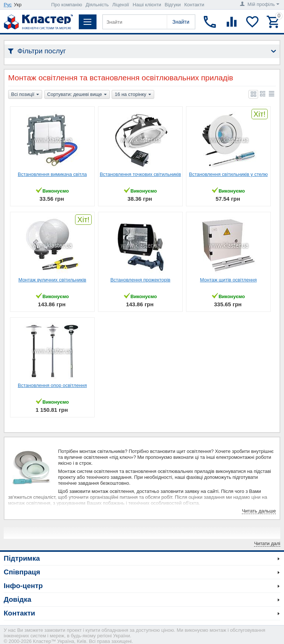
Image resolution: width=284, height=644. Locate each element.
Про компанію (67, 5)
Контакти (194, 5)
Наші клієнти (147, 5)
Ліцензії (121, 5)
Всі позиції (25, 95)
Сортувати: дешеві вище (77, 95)
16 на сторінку (133, 95)
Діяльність (97, 5)
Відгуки (173, 5)
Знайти (181, 22)
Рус (8, 5)
